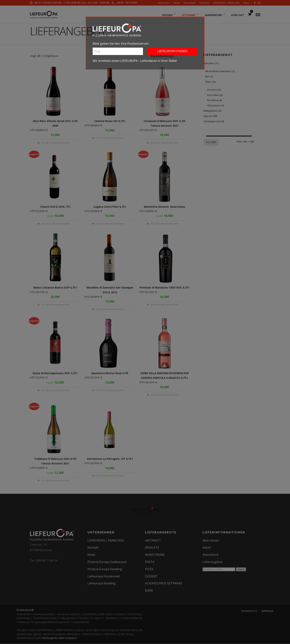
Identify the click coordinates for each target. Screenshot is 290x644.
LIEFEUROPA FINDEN (172, 51)
